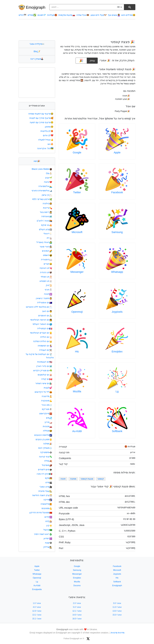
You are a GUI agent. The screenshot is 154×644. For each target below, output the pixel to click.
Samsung (117, 232)
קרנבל (48, 530)
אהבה (48, 182)
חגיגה (63, 479)
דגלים (22, 15)
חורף (48, 290)
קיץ (49, 526)
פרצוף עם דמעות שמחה (41, 114)
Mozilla (77, 391)
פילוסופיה (46, 504)
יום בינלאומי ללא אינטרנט (39, 307)
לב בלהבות (47, 131)
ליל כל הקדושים (43, 392)
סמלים (32, 15)
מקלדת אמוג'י (37, 44)
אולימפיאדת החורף (42, 191)
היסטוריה (47, 260)
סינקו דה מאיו (44, 474)
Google (77, 152)
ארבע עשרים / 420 (42, 199)
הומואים (47, 251)
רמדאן (48, 538)
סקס (49, 478)
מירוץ (48, 422)
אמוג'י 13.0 (117, 611)
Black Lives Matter (42, 169)
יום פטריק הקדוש (43, 370)
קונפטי (101, 479)
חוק (49, 285)
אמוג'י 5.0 (77, 607)
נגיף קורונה (46, 457)
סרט (49, 482)
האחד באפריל (44, 242)
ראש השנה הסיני (43, 534)
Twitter (77, 192)
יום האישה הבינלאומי (41, 320)
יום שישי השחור (44, 383)
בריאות (48, 208)
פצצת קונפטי (87, 479)
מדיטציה (47, 396)
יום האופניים (45, 316)
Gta (49, 173)
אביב (49, 178)
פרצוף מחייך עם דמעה (42, 122)
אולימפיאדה (45, 186)
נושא (37, 161)
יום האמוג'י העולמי (42, 324)
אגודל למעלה (46, 140)
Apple (117, 152)
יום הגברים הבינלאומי (41, 333)
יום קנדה (47, 379)
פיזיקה (48, 500)
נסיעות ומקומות (67, 15)
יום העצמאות (45, 362)
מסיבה (73, 479)
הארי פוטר (46, 247)
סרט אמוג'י (46, 487)
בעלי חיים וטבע (99, 15)
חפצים (42, 15)
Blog (37, 51)
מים (49, 418)
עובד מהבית (45, 491)
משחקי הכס (45, 448)
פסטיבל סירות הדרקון (41, 513)
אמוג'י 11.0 (117, 607)
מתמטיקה (46, 452)
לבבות (48, 388)
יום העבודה (46, 350)
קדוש (48, 517)
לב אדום (48, 135)
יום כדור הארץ (44, 366)
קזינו (49, 521)
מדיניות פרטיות (118, 633)
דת (49, 238)
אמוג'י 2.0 (77, 603)
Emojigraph (36, 7)
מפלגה (48, 444)
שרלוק (48, 547)
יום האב (47, 311)
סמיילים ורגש (128, 15)
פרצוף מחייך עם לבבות (42, 118)
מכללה (48, 431)
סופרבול (47, 465)
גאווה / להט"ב (44, 221)
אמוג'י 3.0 (117, 603)
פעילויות (52, 15)
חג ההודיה (46, 272)
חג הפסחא (46, 281)
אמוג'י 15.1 (37, 619)
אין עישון (47, 195)
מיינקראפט (46, 414)
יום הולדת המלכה (43, 341)
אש (51, 144)
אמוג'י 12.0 (37, 611)
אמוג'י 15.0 (117, 615)
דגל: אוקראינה (45, 148)
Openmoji (77, 312)
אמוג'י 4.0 (37, 607)
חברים (48, 264)
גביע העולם (46, 229)
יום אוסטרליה (45, 303)
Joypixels (117, 312)
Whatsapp (117, 272)
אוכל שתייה (83, 15)
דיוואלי (48, 234)
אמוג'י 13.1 (37, 615)
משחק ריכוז (37, 59)
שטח (49, 543)
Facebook (117, 192)
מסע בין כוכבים (44, 439)
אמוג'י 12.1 (77, 611)
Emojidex (117, 352)
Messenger (77, 272)
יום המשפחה (45, 346)
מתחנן (49, 127)
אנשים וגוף (114, 15)
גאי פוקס (47, 225)
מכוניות (47, 426)
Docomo (77, 586)
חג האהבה (46, 268)
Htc (77, 352)
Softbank (117, 431)
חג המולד (46, 277)
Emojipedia (37, 589)
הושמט (48, 255)
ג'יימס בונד (46, 212)
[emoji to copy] (81, 61)
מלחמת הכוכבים (43, 435)
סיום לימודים (45, 470)
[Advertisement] (77, 30)
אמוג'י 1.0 (37, 603)
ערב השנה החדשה (42, 495)
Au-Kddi (77, 431)
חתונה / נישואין (44, 298)
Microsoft (77, 232)
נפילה (48, 461)
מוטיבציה (47, 401)
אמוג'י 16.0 (77, 619)
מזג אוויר (47, 405)
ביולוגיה (47, 204)
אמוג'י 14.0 (77, 615)
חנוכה (48, 294)
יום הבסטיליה (45, 328)
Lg (117, 391)
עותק (92, 60)
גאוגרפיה (47, 216)
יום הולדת (46, 337)
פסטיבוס (47, 508)
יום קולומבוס (45, 375)
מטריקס (47, 409)
